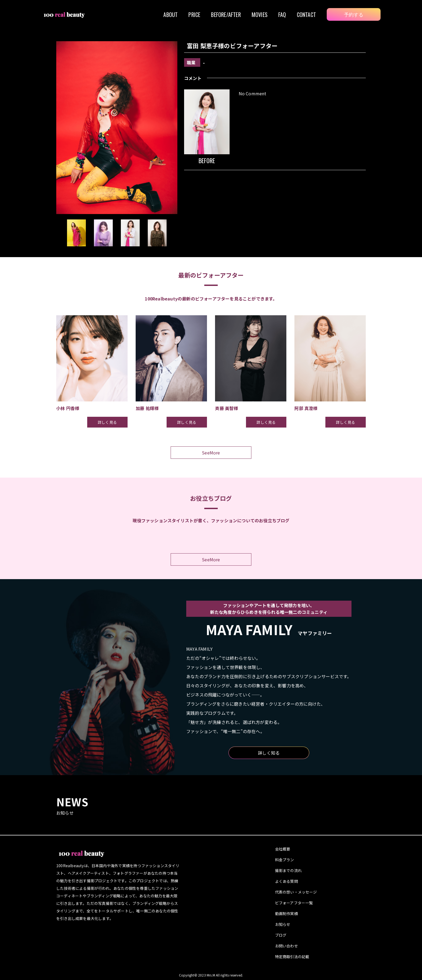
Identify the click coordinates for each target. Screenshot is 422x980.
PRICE (194, 15)
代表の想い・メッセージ (296, 892)
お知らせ (283, 924)
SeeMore (211, 453)
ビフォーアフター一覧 (294, 903)
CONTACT (306, 15)
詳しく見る (107, 422)
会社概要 (283, 849)
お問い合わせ (286, 946)
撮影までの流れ (288, 870)
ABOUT (170, 15)
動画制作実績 (286, 913)
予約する (354, 14)
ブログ (281, 935)
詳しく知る (269, 753)
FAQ (282, 15)
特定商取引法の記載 (292, 957)
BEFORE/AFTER (226, 15)
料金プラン (285, 860)
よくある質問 (286, 881)
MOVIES (260, 15)
